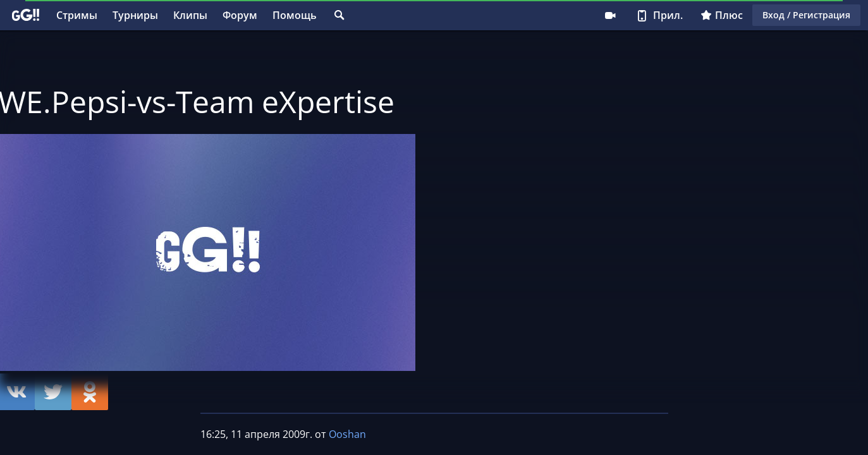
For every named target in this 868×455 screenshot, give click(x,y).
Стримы (77, 15)
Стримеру (610, 15)
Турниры (135, 15)
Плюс (722, 15)
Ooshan (347, 434)
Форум (240, 15)
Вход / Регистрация (806, 15)
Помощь (295, 15)
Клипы (190, 15)
